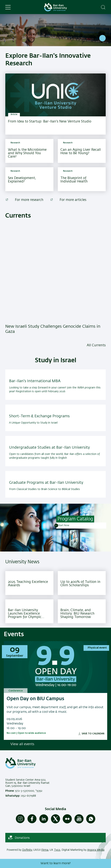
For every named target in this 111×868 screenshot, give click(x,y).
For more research (29, 200)
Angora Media (96, 850)
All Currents (96, 345)
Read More (102, 38)
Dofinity (27, 850)
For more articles (73, 200)
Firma (45, 850)
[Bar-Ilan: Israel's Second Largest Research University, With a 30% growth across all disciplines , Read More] (55, 30)
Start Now (64, 526)
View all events (22, 744)
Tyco (57, 850)
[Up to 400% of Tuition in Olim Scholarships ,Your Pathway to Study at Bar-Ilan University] (82, 583)
